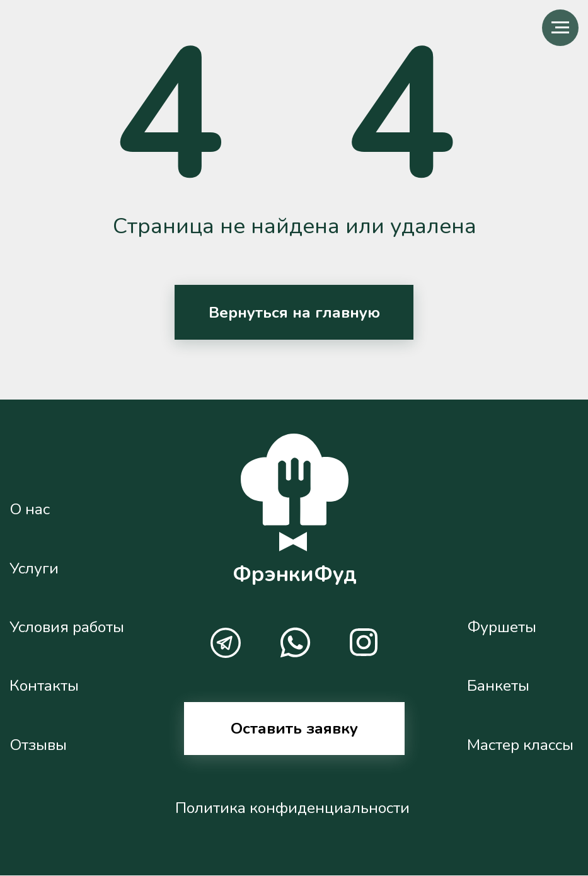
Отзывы (38, 745)
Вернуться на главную (294, 313)
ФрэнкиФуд (295, 574)
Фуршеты (502, 627)
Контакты (44, 686)
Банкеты (498, 686)
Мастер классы (520, 745)
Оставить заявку (294, 729)
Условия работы (67, 627)
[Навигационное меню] (560, 28)
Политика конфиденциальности (292, 808)
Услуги (34, 568)
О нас (30, 509)
